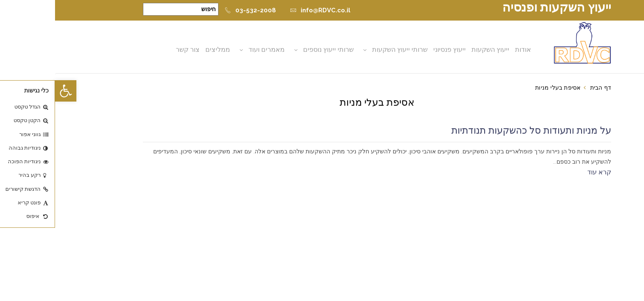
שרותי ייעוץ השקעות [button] (345, 50)
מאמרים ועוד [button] (212, 50)
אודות (468, 50)
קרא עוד (544, 172)
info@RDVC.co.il (265, 10)
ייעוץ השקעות (435, 50)
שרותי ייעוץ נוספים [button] (273, 50)
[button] (11, 91)
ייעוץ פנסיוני (394, 50)
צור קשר (133, 50)
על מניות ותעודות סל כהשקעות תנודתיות (476, 130)
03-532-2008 (195, 10)
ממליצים (163, 50)
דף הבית (546, 88)
